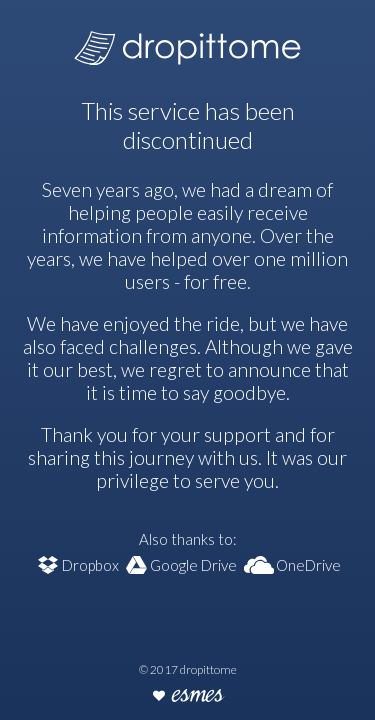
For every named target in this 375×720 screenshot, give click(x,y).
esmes (197, 696)
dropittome (187, 42)
